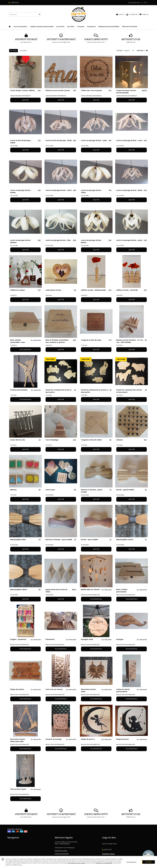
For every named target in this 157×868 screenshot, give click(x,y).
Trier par (120, 50)
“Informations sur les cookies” (77, 863)
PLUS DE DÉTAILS (25, 349)
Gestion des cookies (61, 851)
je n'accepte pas (131, 862)
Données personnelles (62, 854)
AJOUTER (25, 100)
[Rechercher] (40, 15)
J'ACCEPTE (149, 862)
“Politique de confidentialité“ (104, 863)
